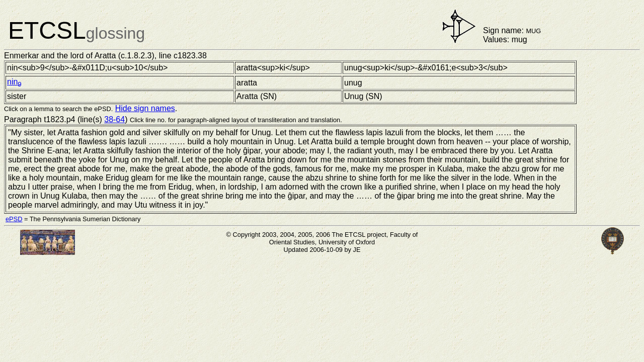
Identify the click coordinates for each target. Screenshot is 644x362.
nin (14, 82)
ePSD (14, 219)
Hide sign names (145, 108)
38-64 (114, 119)
